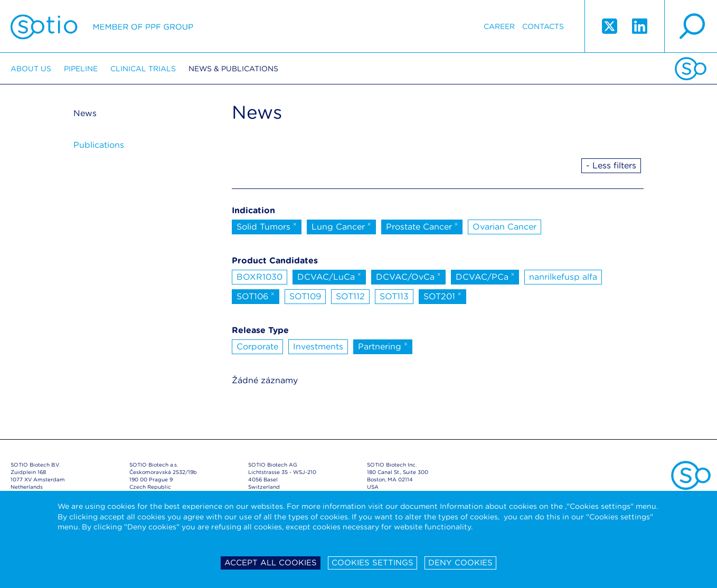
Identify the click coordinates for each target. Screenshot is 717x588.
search (691, 26)
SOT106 (256, 296)
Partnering (383, 346)
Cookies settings (372, 563)
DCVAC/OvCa (408, 276)
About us (31, 69)
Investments (318, 347)
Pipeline (81, 69)
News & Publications (233, 69)
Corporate (257, 347)
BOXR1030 (260, 277)
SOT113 (394, 296)
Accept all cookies (271, 563)
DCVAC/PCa (485, 276)
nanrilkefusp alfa (563, 277)
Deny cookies (460, 563)
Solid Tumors (267, 226)
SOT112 (350, 296)
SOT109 (305, 296)
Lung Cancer (341, 226)
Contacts (543, 26)
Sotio (102, 26)
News (85, 113)
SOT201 (442, 296)
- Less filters (611, 165)
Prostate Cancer (422, 226)
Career (499, 26)
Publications (99, 145)
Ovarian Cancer (504, 227)
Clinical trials (143, 69)
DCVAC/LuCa (329, 276)
